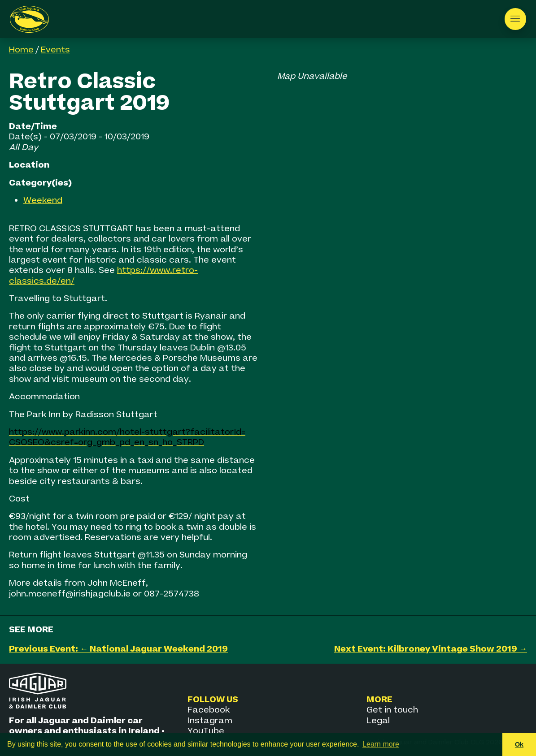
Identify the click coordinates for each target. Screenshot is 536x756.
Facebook (209, 710)
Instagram (210, 721)
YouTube (206, 731)
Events (55, 50)
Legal (378, 721)
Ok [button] (519, 744)
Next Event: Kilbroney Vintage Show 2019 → (431, 649)
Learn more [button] (381, 744)
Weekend (43, 201)
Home (21, 50)
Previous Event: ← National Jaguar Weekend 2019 (118, 649)
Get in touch (392, 710)
